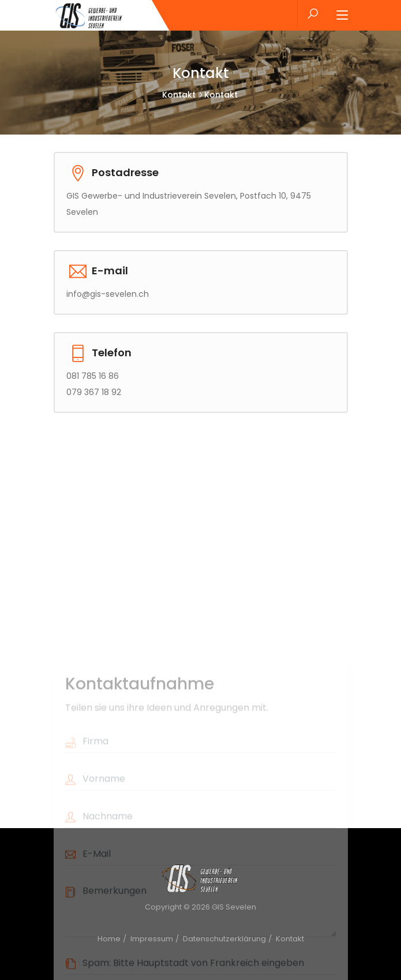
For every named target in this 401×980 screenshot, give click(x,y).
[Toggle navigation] (342, 16)
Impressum (152, 939)
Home (109, 939)
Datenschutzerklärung (224, 939)
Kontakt (179, 95)
